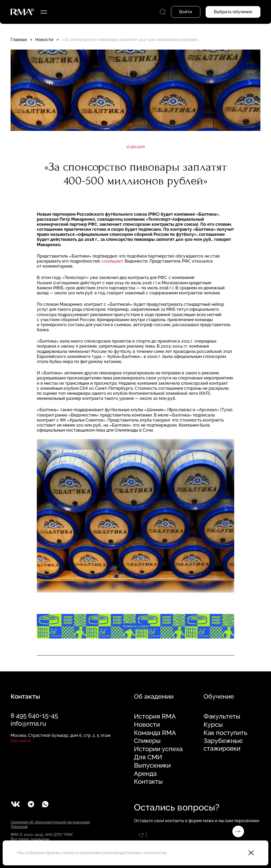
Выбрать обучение (233, 12)
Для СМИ (148, 757)
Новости (44, 40)
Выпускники (152, 765)
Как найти (21, 741)
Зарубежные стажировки (223, 745)
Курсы (213, 725)
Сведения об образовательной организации (50, 822)
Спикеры (147, 741)
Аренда (145, 774)
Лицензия (19, 827)
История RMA (155, 716)
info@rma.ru (28, 723)
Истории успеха (158, 749)
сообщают (113, 261)
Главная (19, 40)
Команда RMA (155, 733)
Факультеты (222, 716)
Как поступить (225, 733)
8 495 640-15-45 (34, 716)
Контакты (148, 782)
